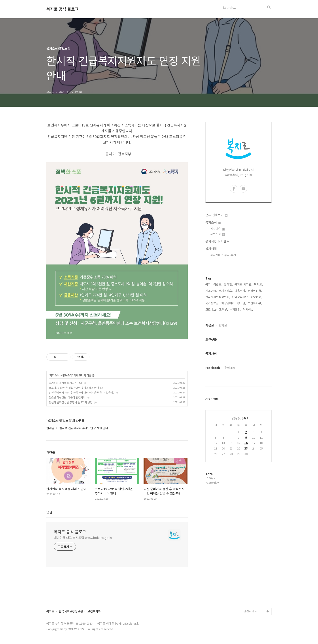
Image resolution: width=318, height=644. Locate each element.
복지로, (258, 284)
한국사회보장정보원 (71, 611)
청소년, (242, 303)
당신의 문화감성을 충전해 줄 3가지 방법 (71, 402)
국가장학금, (212, 303)
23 (246, 448)
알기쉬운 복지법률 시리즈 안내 (66, 383)
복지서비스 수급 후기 (223, 255)
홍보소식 (67, 375)
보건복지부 (94, 611)
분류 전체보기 (216, 215)
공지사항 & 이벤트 (217, 241)
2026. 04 (239, 418)
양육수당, (240, 291)
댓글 (49, 512)
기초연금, (211, 291)
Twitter (230, 368)
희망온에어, (228, 303)
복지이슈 (218, 229)
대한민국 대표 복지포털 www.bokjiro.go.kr (83, 538)
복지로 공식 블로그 (62, 9)
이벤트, (218, 284)
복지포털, (235, 309)
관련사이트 (250, 611)
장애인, (228, 284)
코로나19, (211, 309)
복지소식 (55, 375)
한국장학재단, (240, 297)
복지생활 (211, 249)
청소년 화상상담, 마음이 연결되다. (67, 397)
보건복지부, (255, 303)
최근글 (210, 325)
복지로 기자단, (243, 284)
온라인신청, (255, 291)
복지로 (50, 611)
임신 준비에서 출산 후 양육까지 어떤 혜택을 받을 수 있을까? (82, 392)
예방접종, (256, 297)
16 (246, 443)
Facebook (213, 368)
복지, (208, 284)
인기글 (223, 325)
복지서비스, (226, 291)
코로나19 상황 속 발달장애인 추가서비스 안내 (74, 388)
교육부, (223, 309)
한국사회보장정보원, (218, 297)
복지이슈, (249, 309)
